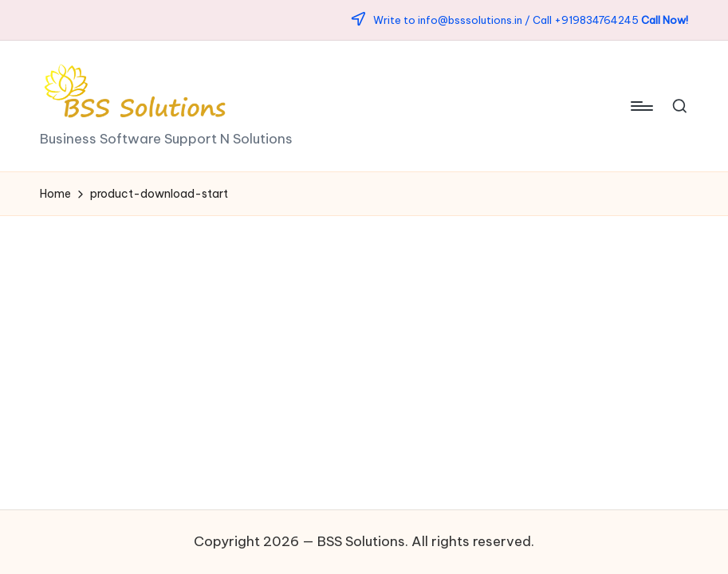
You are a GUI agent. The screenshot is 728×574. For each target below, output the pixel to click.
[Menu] (641, 106)
